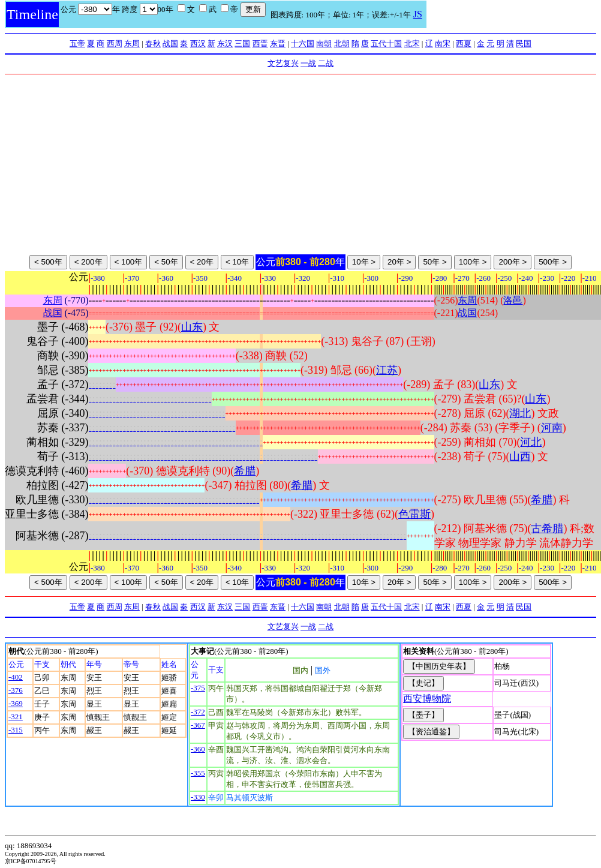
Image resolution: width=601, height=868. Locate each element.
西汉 (198, 43)
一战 (308, 63)
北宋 (412, 43)
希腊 (245, 471)
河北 (531, 442)
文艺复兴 (283, 63)
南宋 (443, 43)
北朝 (342, 43)
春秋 (153, 43)
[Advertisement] (301, 164)
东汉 (225, 43)
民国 (524, 43)
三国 (242, 43)
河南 (552, 428)
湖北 (520, 413)
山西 (520, 456)
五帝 (77, 43)
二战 (326, 63)
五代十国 (386, 43)
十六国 (303, 43)
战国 (170, 43)
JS (418, 14)
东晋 (278, 43)
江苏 (387, 370)
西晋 (260, 43)
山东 (192, 327)
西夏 (464, 43)
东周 (132, 43)
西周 (115, 43)
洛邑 (513, 300)
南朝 (324, 43)
